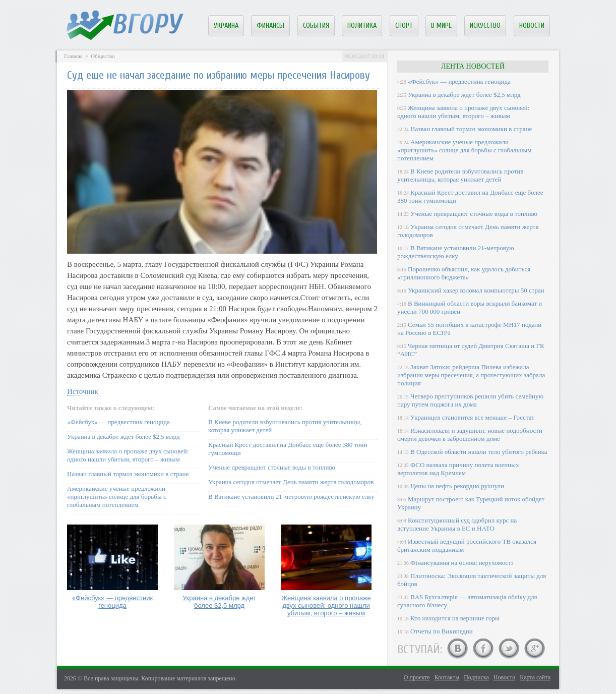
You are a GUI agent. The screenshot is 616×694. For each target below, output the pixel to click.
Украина (226, 25)
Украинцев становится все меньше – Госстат (472, 417)
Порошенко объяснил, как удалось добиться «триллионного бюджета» (464, 273)
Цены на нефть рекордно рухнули (457, 486)
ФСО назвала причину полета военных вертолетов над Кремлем (458, 469)
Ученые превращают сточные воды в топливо (272, 467)
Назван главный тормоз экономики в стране (128, 474)
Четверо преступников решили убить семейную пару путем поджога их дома (470, 400)
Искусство (485, 25)
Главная (73, 56)
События (316, 25)
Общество (103, 56)
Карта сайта (535, 677)
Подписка (476, 677)
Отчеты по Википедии (442, 631)
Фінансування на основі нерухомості (462, 563)
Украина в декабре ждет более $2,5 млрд (124, 437)
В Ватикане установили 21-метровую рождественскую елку (291, 497)
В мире (441, 25)
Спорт (404, 25)
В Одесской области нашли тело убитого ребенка (479, 452)
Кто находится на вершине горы (455, 618)
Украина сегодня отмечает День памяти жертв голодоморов (291, 482)
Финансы (270, 25)
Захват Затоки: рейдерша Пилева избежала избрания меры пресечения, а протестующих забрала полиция (471, 375)
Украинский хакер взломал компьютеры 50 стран (476, 290)
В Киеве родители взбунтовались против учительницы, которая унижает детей (460, 175)
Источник (83, 391)
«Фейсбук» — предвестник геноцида (118, 422)
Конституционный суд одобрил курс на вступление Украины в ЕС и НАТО (457, 524)
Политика (362, 25)
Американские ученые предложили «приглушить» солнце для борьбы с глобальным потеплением (117, 497)
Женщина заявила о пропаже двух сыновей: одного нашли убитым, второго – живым (128, 455)
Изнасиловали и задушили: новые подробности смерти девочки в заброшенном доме (470, 435)
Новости (532, 25)
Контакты (447, 677)
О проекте (417, 677)
